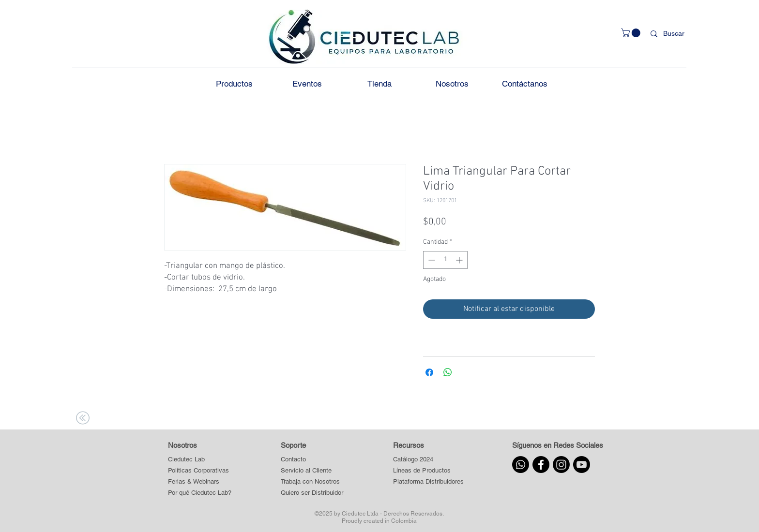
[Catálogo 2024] (428, 460)
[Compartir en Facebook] (429, 372)
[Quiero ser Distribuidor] (312, 493)
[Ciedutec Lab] (186, 460)
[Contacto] (312, 460)
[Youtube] (582, 465)
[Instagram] (561, 465)
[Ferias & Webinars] (194, 482)
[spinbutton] (445, 260)
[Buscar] (676, 34)
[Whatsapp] (521, 465)
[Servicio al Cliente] (312, 471)
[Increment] (460, 260)
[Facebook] (541, 465)
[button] (632, 33)
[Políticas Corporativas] (198, 471)
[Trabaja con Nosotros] (312, 482)
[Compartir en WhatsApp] (448, 372)
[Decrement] (431, 260)
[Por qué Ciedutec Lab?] (200, 493)
